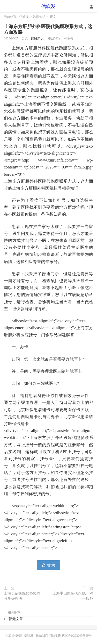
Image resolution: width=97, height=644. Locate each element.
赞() (48, 565)
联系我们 (42, 635)
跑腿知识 (39, 17)
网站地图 (55, 635)
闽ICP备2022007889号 (77, 635)
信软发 (48, 6)
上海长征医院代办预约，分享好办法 (24, 596)
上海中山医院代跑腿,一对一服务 (73, 596)
